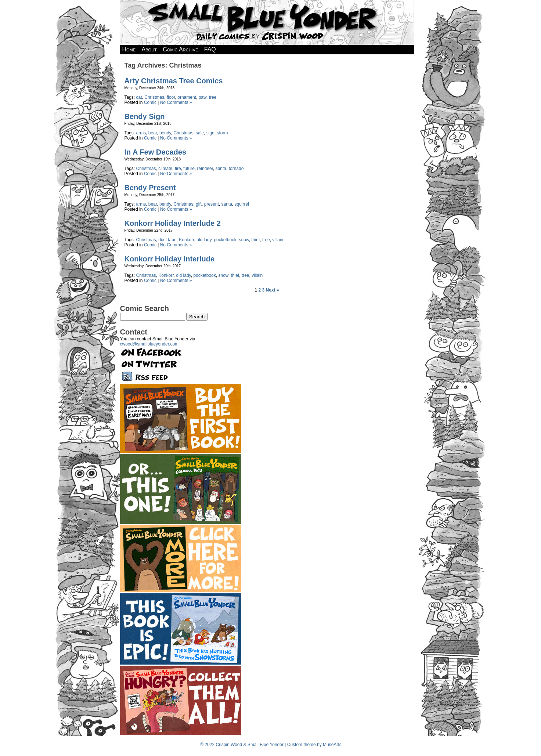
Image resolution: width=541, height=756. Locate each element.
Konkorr (186, 240)
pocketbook (225, 240)
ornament (187, 97)
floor (171, 97)
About (149, 49)
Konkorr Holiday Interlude (170, 259)
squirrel (241, 204)
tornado (236, 169)
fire (178, 169)
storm (222, 133)
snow (244, 240)
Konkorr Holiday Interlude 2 (173, 223)
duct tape (167, 240)
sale (200, 133)
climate (165, 169)
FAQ (210, 49)
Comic (150, 102)
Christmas (154, 97)
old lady (204, 240)
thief (256, 240)
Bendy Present (150, 188)
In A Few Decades (156, 152)
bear (153, 133)
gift (199, 204)
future (189, 169)
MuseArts (332, 745)
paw (203, 97)
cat (139, 97)
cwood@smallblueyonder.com (149, 344)
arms (141, 133)
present (212, 204)
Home (129, 49)
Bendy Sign (145, 116)
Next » (273, 290)
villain (278, 240)
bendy (165, 133)
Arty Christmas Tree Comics (174, 81)
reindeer (205, 169)
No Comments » (176, 102)
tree (213, 97)
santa (221, 169)
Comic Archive (180, 49)
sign (210, 133)
